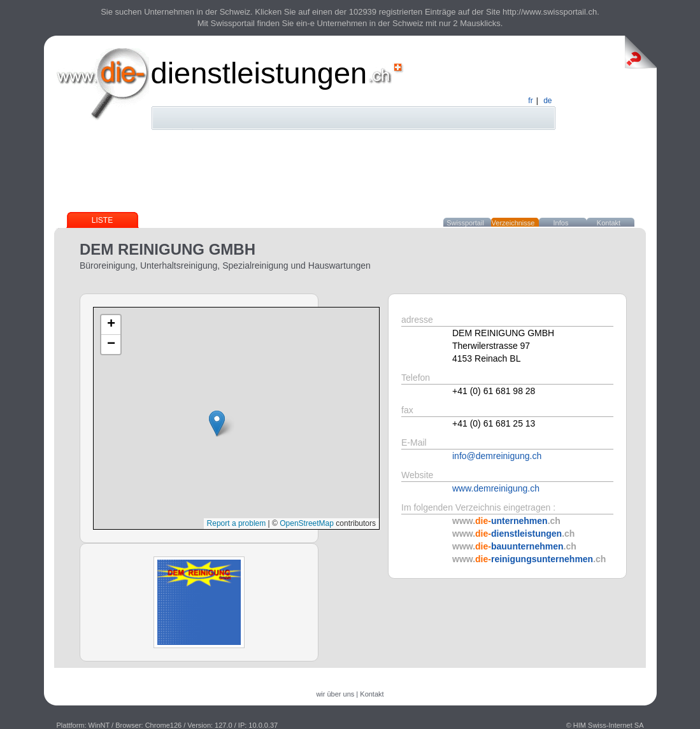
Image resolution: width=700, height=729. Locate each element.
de (547, 101)
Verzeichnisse (513, 223)
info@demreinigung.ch (497, 456)
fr (530, 101)
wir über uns (335, 694)
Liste (102, 220)
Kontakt (609, 223)
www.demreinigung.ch (496, 488)
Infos (561, 223)
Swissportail (465, 223)
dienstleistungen (259, 73)
